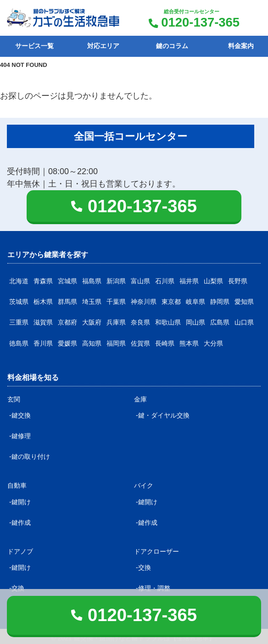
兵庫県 (116, 322)
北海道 (19, 281)
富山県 (140, 281)
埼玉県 (92, 302)
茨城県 (19, 302)
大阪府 (92, 322)
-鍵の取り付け (30, 457)
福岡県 (116, 343)
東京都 (171, 302)
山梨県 (213, 281)
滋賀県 (43, 322)
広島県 (220, 322)
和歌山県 (168, 322)
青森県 (43, 281)
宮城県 (67, 281)
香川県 (43, 343)
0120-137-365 (200, 22)
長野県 (238, 281)
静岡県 (220, 302)
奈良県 (140, 322)
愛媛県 (67, 343)
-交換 (143, 567)
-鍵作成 (20, 523)
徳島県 (19, 343)
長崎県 (165, 343)
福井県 (189, 281)
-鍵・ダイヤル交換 (163, 415)
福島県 (92, 281)
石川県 (165, 281)
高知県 (92, 343)
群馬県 (67, 302)
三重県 (19, 322)
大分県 (213, 343)
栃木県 (43, 302)
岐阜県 (195, 302)
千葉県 (116, 302)
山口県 (244, 322)
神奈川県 (144, 302)
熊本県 (189, 343)
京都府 (67, 322)
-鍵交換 (20, 415)
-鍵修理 (20, 436)
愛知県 (244, 302)
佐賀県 (140, 343)
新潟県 (116, 281)
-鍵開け (20, 502)
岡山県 (195, 322)
